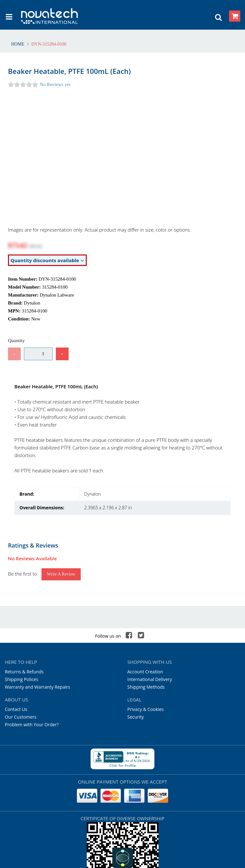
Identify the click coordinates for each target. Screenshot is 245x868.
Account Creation (145, 610)
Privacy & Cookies (145, 648)
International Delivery (150, 618)
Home (18, 44)
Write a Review (61, 513)
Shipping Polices (22, 618)
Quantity (16, 341)
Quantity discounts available (47, 260)
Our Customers (21, 656)
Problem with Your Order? (32, 663)
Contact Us (16, 648)
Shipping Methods (146, 626)
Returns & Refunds (24, 610)
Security (136, 656)
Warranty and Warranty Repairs (37, 626)
